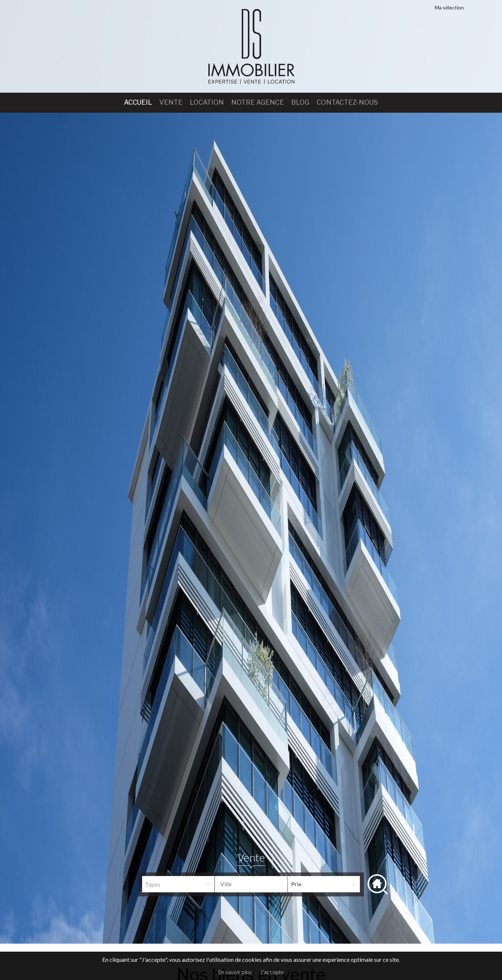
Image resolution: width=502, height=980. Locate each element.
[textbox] (257, 884)
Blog (300, 102)
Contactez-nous (347, 102)
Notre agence (258, 102)
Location (207, 102)
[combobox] (251, 884)
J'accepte (272, 972)
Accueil (138, 102)
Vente (171, 102)
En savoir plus (235, 972)
